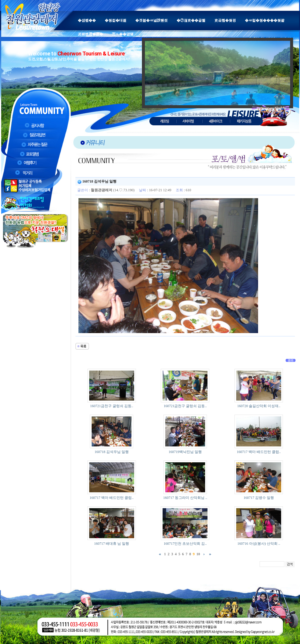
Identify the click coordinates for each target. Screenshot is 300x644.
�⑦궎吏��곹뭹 (191, 20)
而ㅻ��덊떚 (123, 34)
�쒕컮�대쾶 (116, 20)
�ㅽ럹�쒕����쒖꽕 (265, 20)
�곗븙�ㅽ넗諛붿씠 (151, 20)
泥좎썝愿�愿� (90, 34)
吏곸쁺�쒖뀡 (225, 20)
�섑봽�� (87, 20)
